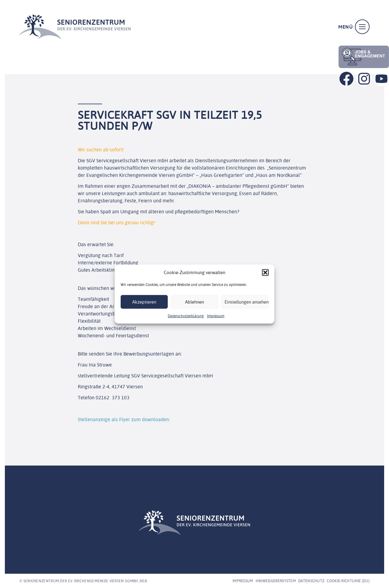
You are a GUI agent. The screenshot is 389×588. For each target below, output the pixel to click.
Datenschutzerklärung (186, 316)
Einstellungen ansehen (246, 302)
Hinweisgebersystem (276, 581)
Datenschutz (311, 581)
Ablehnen (194, 302)
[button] (265, 273)
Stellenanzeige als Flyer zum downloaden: (124, 419)
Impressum (216, 316)
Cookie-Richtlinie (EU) (348, 581)
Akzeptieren (144, 302)
